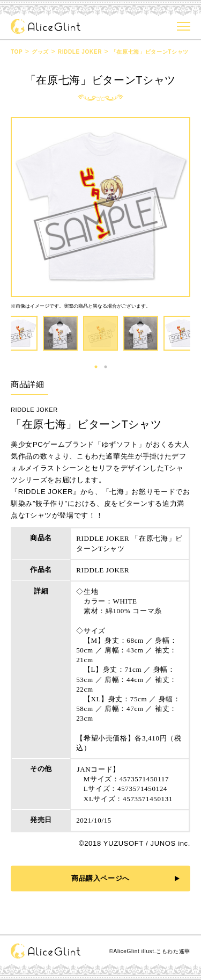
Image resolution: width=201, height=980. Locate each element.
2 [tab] (106, 367)
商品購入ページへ (100, 878)
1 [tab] (96, 367)
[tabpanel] (100, 333)
